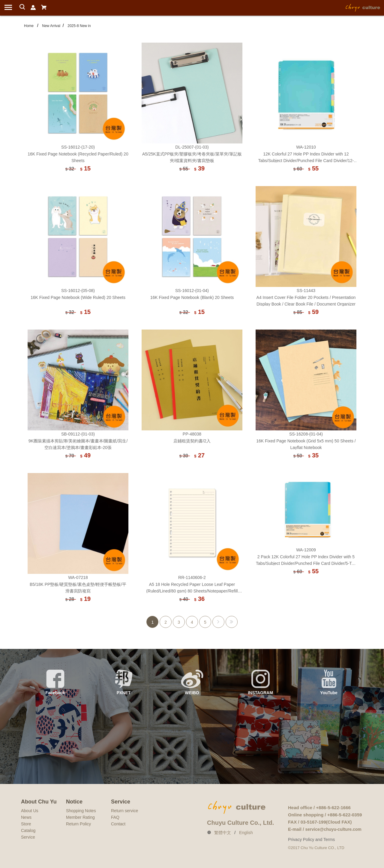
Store (26, 824)
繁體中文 (223, 833)
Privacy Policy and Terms (311, 839)
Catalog (28, 830)
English (246, 833)
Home (29, 26)
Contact (118, 824)
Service (28, 837)
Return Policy (78, 824)
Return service (124, 811)
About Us (30, 811)
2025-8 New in (79, 26)
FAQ (115, 817)
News (26, 817)
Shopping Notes (81, 811)
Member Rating (80, 817)
